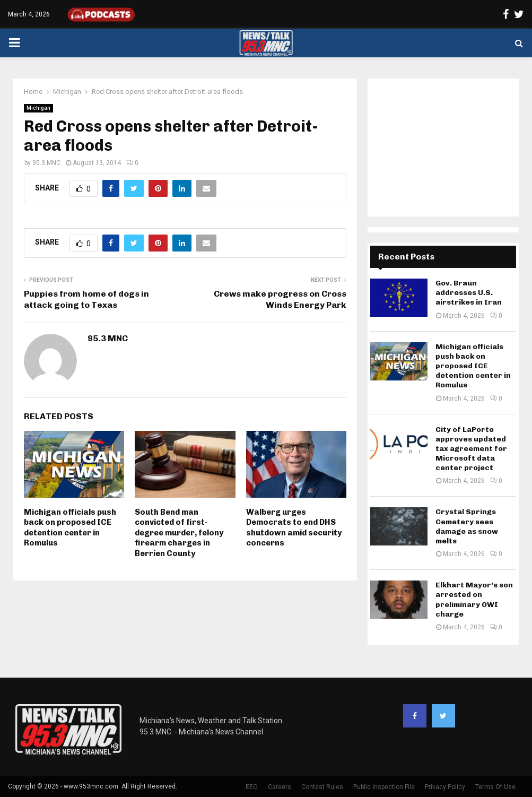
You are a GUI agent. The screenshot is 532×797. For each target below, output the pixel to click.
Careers (280, 787)
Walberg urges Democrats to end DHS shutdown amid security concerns (294, 528)
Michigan (38, 108)
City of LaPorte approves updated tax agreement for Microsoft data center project (471, 449)
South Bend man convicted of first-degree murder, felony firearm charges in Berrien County (179, 533)
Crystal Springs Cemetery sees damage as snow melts (467, 526)
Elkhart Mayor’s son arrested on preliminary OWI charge (474, 600)
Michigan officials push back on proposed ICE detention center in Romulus (70, 528)
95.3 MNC (46, 163)
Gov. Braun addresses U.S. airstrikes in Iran (469, 293)
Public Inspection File (384, 787)
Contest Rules (322, 787)
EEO (252, 787)
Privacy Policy (445, 787)
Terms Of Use (495, 787)
